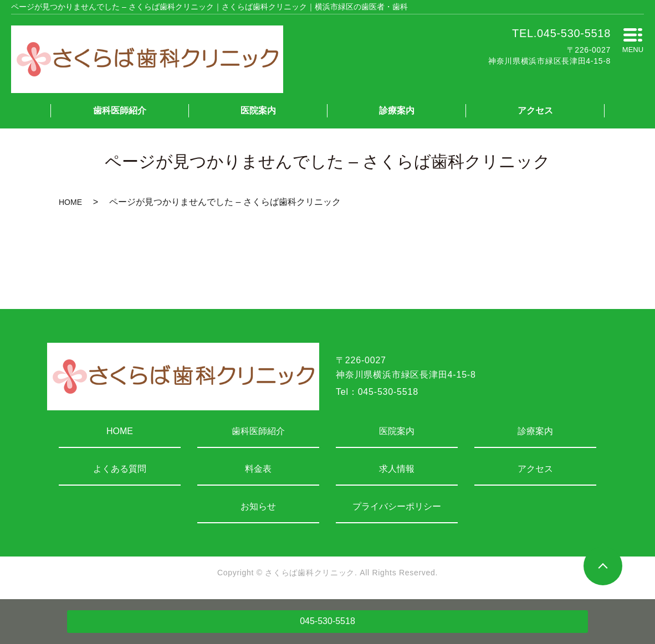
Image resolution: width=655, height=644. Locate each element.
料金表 (258, 469)
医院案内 (258, 110)
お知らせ (258, 506)
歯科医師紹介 (120, 110)
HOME (70, 202)
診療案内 (397, 110)
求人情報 (397, 469)
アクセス (535, 110)
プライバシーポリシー (397, 506)
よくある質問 (120, 469)
